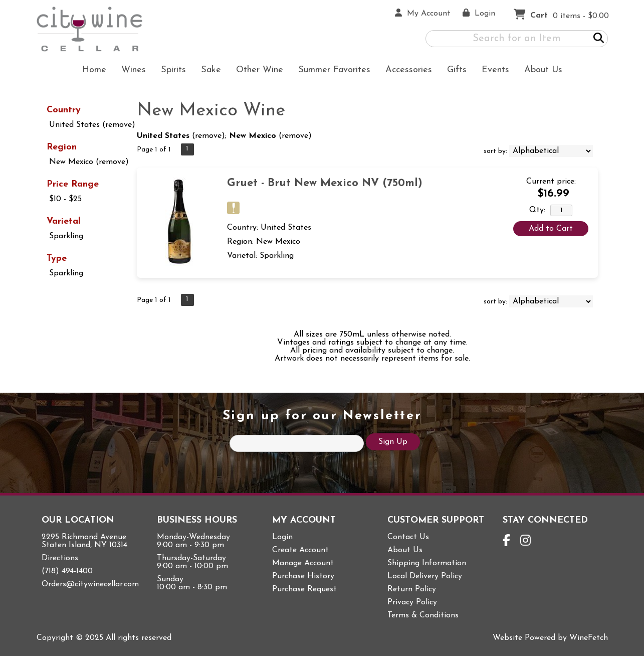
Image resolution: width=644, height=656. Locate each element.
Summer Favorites (331, 71)
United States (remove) (92, 125)
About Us (540, 71)
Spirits (170, 71)
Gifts (454, 71)
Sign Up (393, 442)
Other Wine (256, 71)
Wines (130, 71)
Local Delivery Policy (425, 576)
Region (62, 147)
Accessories (405, 71)
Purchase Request (304, 589)
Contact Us (408, 537)
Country (64, 110)
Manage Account (303, 563)
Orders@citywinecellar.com (90, 584)
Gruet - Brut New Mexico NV (325, 183)
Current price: (551, 182)
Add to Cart (551, 229)
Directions (60, 558)
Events (495, 70)
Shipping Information (427, 563)
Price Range (73, 184)
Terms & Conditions (423, 615)
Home (94, 70)
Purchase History (303, 576)
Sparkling (66, 236)
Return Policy (412, 589)
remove (208, 136)
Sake (211, 70)
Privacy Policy (412, 602)
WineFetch (589, 638)
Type (57, 259)
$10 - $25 (65, 199)
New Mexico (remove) (89, 162)
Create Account (300, 550)
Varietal (64, 221)
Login (282, 537)
